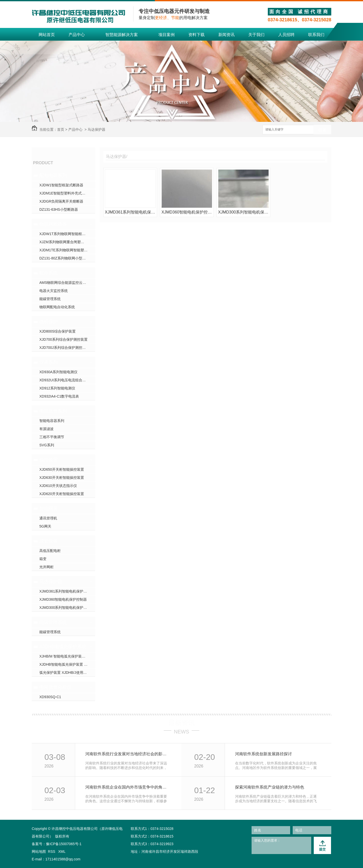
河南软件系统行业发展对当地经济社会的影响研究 (128, 754)
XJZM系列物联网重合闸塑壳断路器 (67, 242)
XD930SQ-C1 (50, 697)
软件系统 (48, 273)
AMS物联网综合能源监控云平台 (64, 283)
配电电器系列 (53, 175)
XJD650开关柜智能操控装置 (62, 469)
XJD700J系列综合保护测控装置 (64, 348)
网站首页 (47, 35)
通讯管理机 (48, 518)
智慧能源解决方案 (122, 35)
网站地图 (39, 851)
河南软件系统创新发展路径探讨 (263, 754)
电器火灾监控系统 (54, 291)
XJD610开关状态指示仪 (58, 486)
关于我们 (256, 35)
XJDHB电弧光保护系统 (63, 647)
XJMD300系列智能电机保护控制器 (67, 608)
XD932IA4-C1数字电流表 (59, 396)
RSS (52, 851)
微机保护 (48, 322)
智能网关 (48, 509)
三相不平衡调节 (52, 437)
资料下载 (196, 35)
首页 (61, 129)
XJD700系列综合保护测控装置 (63, 339)
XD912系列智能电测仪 (57, 388)
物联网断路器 (53, 224)
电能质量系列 (53, 411)
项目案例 (167, 35)
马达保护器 (96, 129)
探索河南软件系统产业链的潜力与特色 (270, 787)
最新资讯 (181, 723)
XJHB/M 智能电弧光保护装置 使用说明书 (67, 656)
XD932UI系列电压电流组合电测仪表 (67, 380)
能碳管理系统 (50, 299)
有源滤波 (46, 429)
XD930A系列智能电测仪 (58, 372)
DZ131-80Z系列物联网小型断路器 (66, 258)
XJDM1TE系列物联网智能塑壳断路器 (67, 250)
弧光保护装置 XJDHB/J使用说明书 (67, 673)
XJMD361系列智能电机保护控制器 (67, 591)
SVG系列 (47, 445)
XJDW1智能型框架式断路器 (61, 185)
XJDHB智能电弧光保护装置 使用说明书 (67, 664)
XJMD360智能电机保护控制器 (63, 599)
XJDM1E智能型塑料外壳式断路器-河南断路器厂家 (67, 193)
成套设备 (48, 541)
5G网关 (45, 526)
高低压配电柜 (50, 551)
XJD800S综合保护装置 (57, 331)
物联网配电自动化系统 (57, 307)
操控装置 (48, 460)
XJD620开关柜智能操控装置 (62, 494)
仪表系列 (48, 362)
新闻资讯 (226, 35)
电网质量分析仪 (55, 687)
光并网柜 (46, 567)
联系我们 (316, 35)
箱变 (43, 559)
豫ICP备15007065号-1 (64, 844)
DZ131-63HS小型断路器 (59, 209)
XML (62, 851)
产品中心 (77, 35)
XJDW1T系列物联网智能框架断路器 (67, 234)
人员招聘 (286, 35)
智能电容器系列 (52, 421)
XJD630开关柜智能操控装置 (62, 478)
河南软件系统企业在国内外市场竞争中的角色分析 (128, 787)
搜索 (322, 130)
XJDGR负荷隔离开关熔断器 (61, 201)
